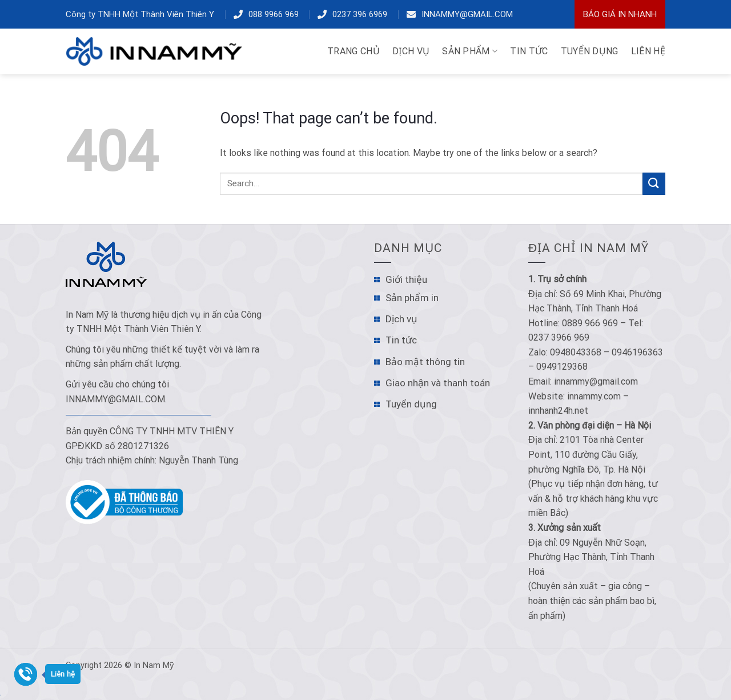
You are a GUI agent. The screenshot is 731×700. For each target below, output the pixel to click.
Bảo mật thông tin (425, 362)
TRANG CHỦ (354, 51)
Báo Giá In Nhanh (620, 14)
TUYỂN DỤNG (590, 51)
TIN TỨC (529, 51)
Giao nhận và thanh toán (438, 383)
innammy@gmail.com (467, 14)
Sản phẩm (470, 51)
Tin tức (401, 340)
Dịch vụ (401, 319)
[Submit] (654, 184)
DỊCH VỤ (411, 51)
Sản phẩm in (412, 298)
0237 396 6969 (360, 14)
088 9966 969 (274, 14)
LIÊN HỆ (648, 51)
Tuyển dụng (411, 404)
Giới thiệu (406, 279)
